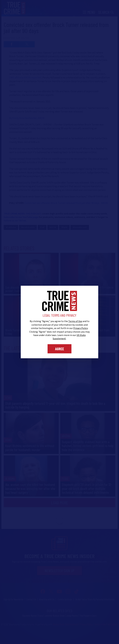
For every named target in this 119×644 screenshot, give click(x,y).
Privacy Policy (80, 328)
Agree (59, 349)
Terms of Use (75, 321)
